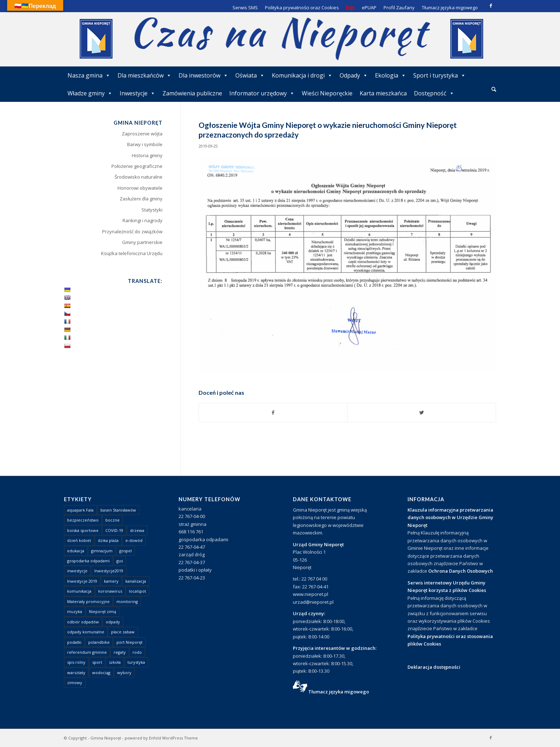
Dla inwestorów (203, 75)
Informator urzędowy (262, 93)
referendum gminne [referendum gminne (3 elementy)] (87, 652)
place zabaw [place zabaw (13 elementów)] (123, 632)
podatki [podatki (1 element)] (74, 642)
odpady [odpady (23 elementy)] (113, 622)
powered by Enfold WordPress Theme (161, 738)
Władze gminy (90, 93)
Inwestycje (137, 93)
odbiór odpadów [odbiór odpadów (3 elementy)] (83, 622)
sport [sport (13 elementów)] (97, 662)
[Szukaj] (494, 89)
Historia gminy (147, 155)
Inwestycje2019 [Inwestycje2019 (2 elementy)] (109, 571)
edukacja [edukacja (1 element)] (76, 551)
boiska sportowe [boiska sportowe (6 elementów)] (83, 530)
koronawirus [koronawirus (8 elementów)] (110, 591)
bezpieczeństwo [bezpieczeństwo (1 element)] (83, 520)
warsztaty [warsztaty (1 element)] (76, 673)
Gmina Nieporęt (106, 738)
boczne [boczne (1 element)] (112, 520)
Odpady (354, 75)
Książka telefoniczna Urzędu (132, 253)
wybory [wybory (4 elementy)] (124, 673)
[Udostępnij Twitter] (422, 413)
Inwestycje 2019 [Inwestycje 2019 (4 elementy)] (82, 581)
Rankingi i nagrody (142, 220)
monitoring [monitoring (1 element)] (127, 601)
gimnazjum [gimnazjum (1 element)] (102, 551)
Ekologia (391, 75)
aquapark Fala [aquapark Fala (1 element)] (80, 510)
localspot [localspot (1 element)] (137, 591)
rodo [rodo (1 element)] (137, 652)
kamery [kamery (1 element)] (111, 581)
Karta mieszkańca (383, 93)
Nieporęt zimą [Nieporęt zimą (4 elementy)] (102, 611)
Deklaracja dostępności (434, 667)
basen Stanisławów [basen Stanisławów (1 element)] (118, 510)
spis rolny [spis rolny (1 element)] (76, 662)
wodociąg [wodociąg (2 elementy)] (101, 673)
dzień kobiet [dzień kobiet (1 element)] (79, 540)
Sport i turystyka (439, 75)
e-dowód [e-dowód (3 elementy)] (134, 540)
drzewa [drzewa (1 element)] (137, 530)
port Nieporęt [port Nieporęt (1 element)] (129, 642)
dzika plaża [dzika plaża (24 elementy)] (108, 540)
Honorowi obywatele (140, 188)
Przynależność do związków (132, 231)
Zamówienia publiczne (192, 93)
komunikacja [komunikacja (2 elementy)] (79, 591)
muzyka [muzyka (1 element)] (75, 611)
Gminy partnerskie (142, 242)
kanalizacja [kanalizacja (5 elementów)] (136, 581)
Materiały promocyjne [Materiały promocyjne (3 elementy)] (88, 601)
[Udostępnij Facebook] (273, 413)
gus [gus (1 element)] (120, 561)
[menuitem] (494, 90)
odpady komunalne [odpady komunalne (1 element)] (86, 632)
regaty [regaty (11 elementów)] (120, 652)
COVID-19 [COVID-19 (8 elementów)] (114, 530)
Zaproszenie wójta (142, 134)
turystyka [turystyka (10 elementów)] (136, 662)
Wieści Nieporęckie (327, 93)
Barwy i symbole (145, 144)
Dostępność (434, 93)
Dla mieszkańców (144, 75)
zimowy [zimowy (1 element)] (75, 683)
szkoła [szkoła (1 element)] (115, 662)
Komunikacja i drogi (302, 75)
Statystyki (152, 210)
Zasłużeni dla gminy (141, 199)
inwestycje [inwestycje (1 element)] (77, 571)
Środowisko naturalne (139, 177)
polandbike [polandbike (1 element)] (99, 642)
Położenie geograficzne (137, 166)
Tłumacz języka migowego (339, 692)
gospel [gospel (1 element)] (126, 551)
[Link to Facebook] (491, 5)
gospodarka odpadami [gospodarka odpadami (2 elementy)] (88, 561)
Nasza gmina (89, 75)
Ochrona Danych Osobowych (461, 571)
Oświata (250, 75)
